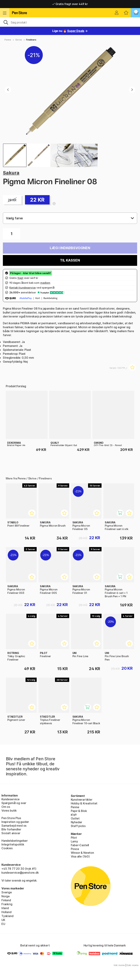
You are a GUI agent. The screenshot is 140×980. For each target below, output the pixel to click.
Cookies (7, 848)
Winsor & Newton (82, 853)
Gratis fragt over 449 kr (70, 4)
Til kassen (70, 260)
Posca (75, 849)
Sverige (7, 892)
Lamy (74, 841)
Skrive (19, 40)
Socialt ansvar (11, 833)
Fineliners (31, 40)
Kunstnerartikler (82, 800)
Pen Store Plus (11, 818)
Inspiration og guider (15, 822)
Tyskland (7, 916)
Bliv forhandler (11, 829)
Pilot (74, 838)
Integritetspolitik (13, 844)
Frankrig (7, 904)
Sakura (11, 173)
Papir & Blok (79, 811)
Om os (6, 807)
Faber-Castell (80, 845)
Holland (6, 912)
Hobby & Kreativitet (84, 803)
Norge (6, 896)
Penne (8, 40)
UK (3, 920)
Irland (5, 908)
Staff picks (78, 826)
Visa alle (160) (80, 856)
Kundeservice (11, 799)
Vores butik (9, 811)
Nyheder (77, 822)
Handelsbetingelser (15, 841)
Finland (6, 900)
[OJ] (70, 22)
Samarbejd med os (14, 826)
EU (3, 924)
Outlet (75, 818)
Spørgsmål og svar (14, 803)
